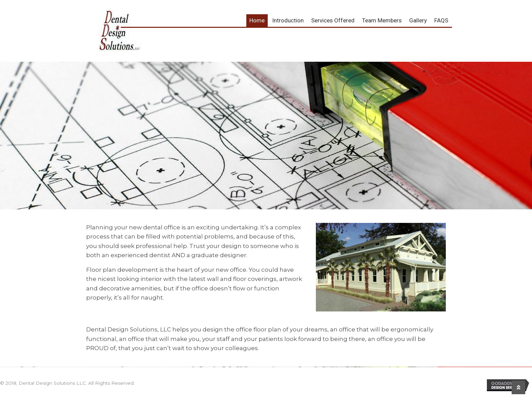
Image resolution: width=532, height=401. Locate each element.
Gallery (418, 20)
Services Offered (333, 20)
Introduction (288, 20)
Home (257, 20)
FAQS (441, 20)
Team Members (382, 20)
